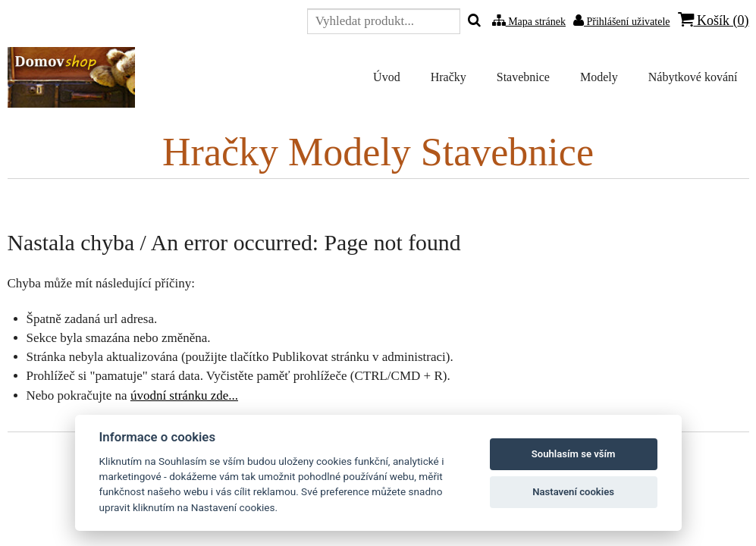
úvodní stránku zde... (184, 395)
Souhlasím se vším (574, 454)
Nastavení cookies (573, 492)
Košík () (714, 20)
